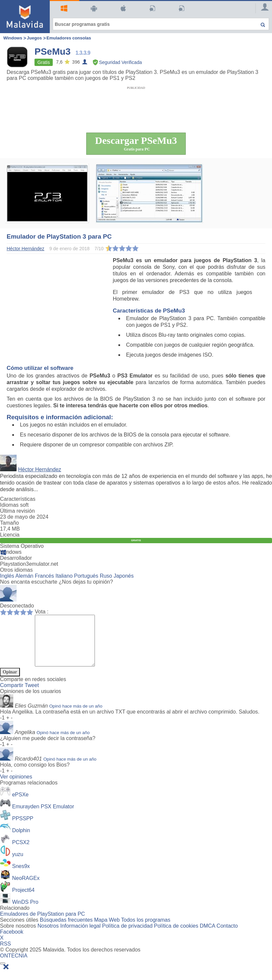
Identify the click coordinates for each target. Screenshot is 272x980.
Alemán (24, 576)
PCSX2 (21, 852)
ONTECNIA (14, 966)
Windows (63, 8)
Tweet (32, 695)
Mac (122, 8)
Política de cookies (176, 936)
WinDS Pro (25, 912)
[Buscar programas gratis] (161, 24)
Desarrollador (16, 558)
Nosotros (48, 936)
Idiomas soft (14, 505)
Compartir (12, 695)
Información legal (80, 936)
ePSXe (20, 805)
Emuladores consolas (69, 38)
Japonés (124, 576)
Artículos (151, 8)
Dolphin (21, 840)
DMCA (207, 936)
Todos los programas (146, 930)
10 (32, 612)
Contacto (227, 936)
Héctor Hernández (39, 469)
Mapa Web (107, 930)
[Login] (262, 8)
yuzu (18, 864)
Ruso (106, 576)
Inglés (7, 576)
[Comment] (68, 646)
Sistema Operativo (22, 546)
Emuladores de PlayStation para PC (42, 924)
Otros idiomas (16, 570)
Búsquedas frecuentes (66, 930)
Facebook (12, 942)
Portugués (86, 576)
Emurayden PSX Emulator (43, 816)
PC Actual (181, 8)
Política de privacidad (127, 936)
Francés (44, 576)
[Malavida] (25, 17)
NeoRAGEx (26, 888)
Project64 (23, 900)
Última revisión (17, 511)
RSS (5, 954)
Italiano (64, 576)
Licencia (10, 535)
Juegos (34, 38)
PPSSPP (23, 828)
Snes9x (21, 876)
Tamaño (9, 523)
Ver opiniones (16, 787)
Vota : (42, 612)
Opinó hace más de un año (76, 716)
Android (93, 8)
